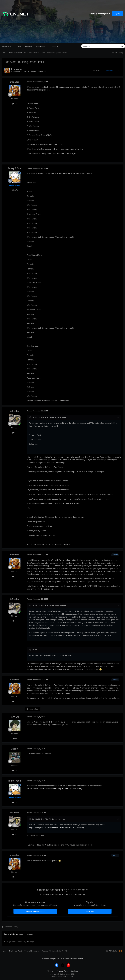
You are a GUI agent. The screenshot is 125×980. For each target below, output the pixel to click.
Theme (51, 971)
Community (41, 46)
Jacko (14, 749)
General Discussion (38, 72)
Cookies (74, 971)
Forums (54, 46)
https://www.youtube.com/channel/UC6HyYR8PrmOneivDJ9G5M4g (54, 788)
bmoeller (18, 69)
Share (97, 70)
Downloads (7, 46)
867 (15, 433)
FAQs (19, 46)
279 (15, 104)
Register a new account (35, 911)
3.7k (15, 190)
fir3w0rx (14, 411)
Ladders (29, 46)
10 (15, 739)
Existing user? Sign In (100, 14)
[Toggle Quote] (30, 417)
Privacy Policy (63, 971)
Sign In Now (90, 911)
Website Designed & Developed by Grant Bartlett (63, 959)
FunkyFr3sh (14, 168)
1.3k (15, 771)
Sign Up (118, 13)
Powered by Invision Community (63, 976)
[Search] (94, 46)
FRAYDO (14, 717)
